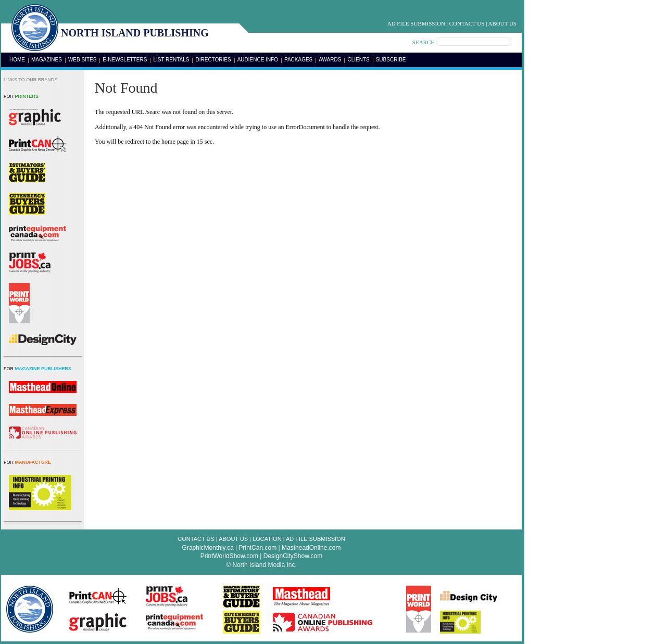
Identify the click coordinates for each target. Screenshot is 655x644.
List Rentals (171, 60)
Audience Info (258, 60)
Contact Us (467, 23)
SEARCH (424, 42)
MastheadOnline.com (311, 548)
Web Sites (82, 60)
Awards (330, 60)
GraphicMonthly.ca (208, 548)
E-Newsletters (125, 60)
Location (267, 539)
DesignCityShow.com (293, 556)
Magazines (47, 60)
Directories (213, 60)
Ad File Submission (416, 23)
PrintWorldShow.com (229, 556)
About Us (502, 23)
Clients (358, 60)
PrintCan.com (258, 548)
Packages (298, 60)
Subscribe (391, 60)
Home (17, 60)
